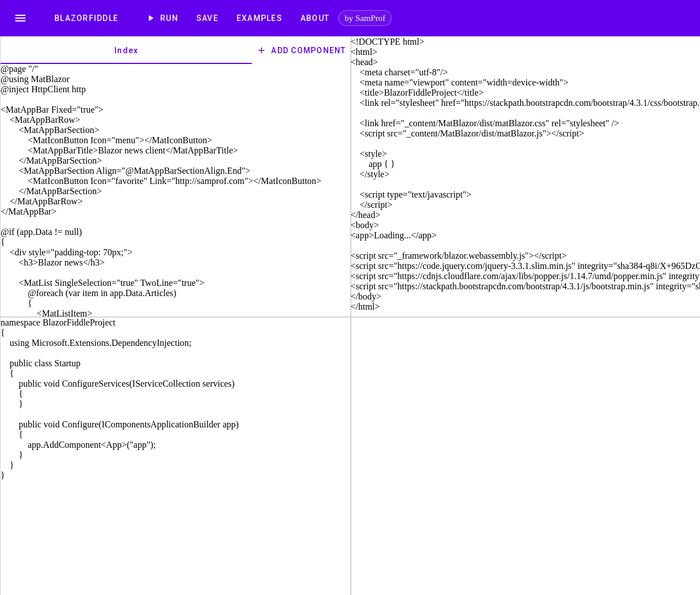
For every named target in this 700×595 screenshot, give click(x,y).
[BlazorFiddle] (86, 18)
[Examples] (259, 18)
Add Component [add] (301, 50)
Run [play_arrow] (163, 18)
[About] (315, 18)
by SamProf (365, 18)
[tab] (126, 50)
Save (207, 18)
